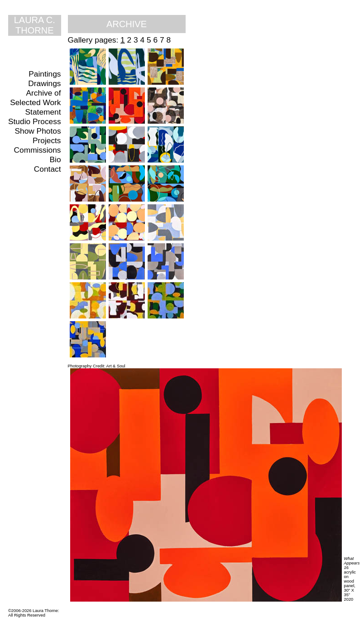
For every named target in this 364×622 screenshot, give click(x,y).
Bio (55, 159)
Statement (43, 112)
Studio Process (35, 121)
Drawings (44, 83)
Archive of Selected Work (35, 98)
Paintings (45, 74)
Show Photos (38, 131)
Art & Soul (116, 366)
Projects (47, 140)
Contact (48, 169)
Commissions (38, 150)
